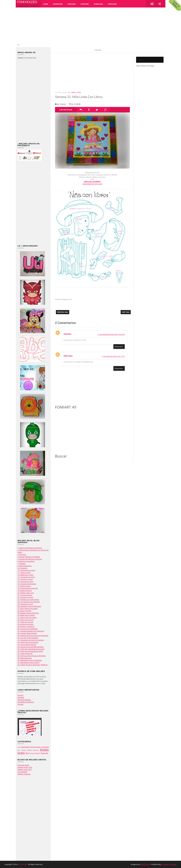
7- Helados (22, 564)
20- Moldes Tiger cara (26, 593)
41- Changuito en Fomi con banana (31, 640)
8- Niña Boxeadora (25, 566)
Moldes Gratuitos (24, 774)
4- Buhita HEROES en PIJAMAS (29, 557)
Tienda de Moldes (24, 700)
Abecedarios (26, 747)
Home (46, 4)
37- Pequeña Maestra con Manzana (31, 631)
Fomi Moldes (27, 2)
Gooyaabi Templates (169, 864)
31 (69, 92)
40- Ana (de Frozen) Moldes (28, 638)
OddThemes (145, 864)
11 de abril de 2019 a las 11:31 (113, 356)
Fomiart (21, 695)
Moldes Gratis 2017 (25, 770)
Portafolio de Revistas (26, 702)
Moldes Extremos (33, 750)
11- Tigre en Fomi (24, 573)
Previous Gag (63, 312)
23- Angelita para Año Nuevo (28, 600)
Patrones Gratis (23, 765)
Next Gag (126, 312)
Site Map (21, 697)
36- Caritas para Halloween (28, 629)
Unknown (68, 334)
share (159, 4)
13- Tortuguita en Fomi (26, 577)
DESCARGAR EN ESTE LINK (92, 184)
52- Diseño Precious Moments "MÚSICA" (33, 665)
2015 (19, 747)
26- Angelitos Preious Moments (29, 606)
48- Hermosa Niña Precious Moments (32, 656)
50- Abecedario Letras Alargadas (30, 660)
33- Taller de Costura (25, 622)
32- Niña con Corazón (26, 620)
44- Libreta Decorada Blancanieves (31, 647)
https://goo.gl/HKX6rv (92, 182)
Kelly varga (68, 356)
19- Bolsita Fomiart (25, 591)
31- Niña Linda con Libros (27, 618)
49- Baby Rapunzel (25, 658)
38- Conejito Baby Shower (27, 633)
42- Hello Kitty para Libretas (28, 642)
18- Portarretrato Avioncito (28, 588)
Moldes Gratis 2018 (25, 767)
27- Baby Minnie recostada (28, 609)
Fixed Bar (71, 4)
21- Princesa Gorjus (25, 595)
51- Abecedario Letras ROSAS (29, 662)
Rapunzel (44, 753)
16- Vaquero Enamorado (27, 584)
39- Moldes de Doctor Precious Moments (33, 636)
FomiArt (141, 60)
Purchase (112, 4)
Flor (19, 750)
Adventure (58, 4)
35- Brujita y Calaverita (26, 627)
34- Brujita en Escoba (26, 624)
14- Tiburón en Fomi (25, 579)
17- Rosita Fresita (24, 586)
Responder (119, 347)
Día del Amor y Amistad (40, 747)
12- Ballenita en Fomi (26, 575)
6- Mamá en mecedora (26, 561)
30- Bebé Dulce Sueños (26, 615)
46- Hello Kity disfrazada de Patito (30, 651)
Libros (73, 92)
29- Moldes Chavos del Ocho (28, 613)
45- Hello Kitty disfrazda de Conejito (31, 649)
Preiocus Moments (35, 753)
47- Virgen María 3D (25, 653)
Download (98, 4)
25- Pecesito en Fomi (25, 604)
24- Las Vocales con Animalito (29, 602)
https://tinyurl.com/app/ (145, 66)
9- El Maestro (23, 568)
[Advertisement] (92, 26)
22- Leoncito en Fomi (25, 597)
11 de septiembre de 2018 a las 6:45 (111, 334)
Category (85, 4)
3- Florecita (22, 555)
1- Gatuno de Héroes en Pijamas (30, 548)
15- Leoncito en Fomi (25, 582)
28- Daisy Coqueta (24, 611)
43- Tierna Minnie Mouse (27, 645)
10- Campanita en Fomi (26, 570)
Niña (27, 753)
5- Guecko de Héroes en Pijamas (30, 559)
